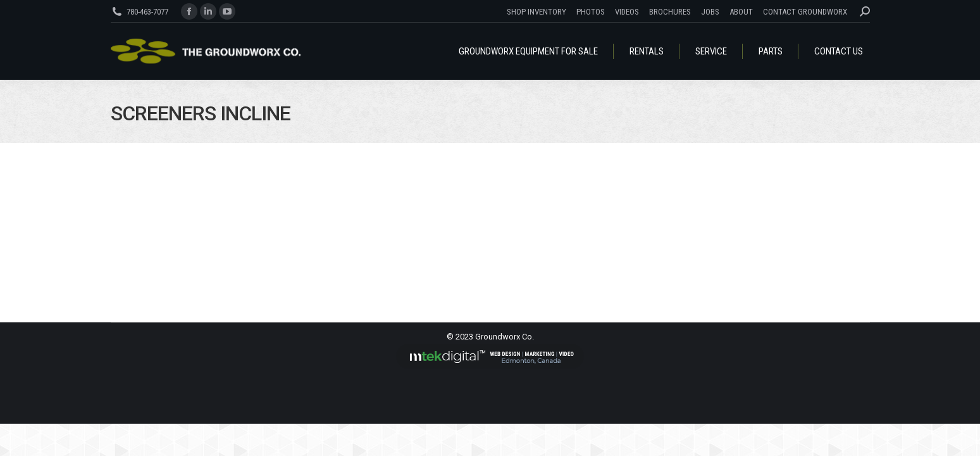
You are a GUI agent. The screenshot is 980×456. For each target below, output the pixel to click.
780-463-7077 (147, 12)
